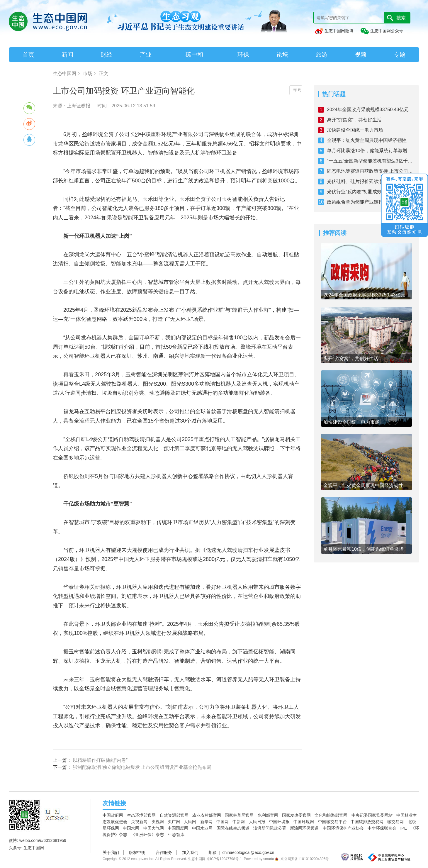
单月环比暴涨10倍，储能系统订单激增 (367, 151)
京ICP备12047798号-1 (224, 859)
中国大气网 (154, 828)
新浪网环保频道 (304, 828)
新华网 (206, 822)
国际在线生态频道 (233, 828)
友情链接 (114, 803)
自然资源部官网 (174, 815)
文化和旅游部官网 (331, 815)
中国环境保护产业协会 (343, 828)
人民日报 (257, 822)
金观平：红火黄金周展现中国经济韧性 (367, 140)
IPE (404, 828)
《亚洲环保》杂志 (147, 835)
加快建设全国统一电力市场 (355, 130)
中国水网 (131, 828)
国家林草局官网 (239, 815)
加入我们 (190, 852)
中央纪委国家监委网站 (372, 815)
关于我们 (111, 852)
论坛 (282, 55)
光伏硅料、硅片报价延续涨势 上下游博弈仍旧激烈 (371, 181)
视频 (361, 55)
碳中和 (194, 55)
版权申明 (137, 852)
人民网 (190, 822)
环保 (243, 55)
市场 (88, 73)
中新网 (239, 822)
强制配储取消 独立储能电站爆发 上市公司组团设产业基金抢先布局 (142, 767)
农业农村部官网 (207, 815)
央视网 (158, 822)
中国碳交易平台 (332, 822)
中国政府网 (113, 815)
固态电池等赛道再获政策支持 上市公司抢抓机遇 (371, 171)
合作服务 (164, 852)
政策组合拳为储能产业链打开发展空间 (367, 202)
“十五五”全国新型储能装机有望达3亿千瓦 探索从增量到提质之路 (371, 161)
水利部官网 (268, 815)
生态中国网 (64, 73)
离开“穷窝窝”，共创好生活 (354, 120)
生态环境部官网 (141, 815)
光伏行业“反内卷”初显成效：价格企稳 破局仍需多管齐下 (371, 192)
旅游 (322, 55)
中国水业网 (202, 828)
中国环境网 (304, 822)
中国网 (223, 822)
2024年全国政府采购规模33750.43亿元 (368, 110)
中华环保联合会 (382, 828)
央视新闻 (139, 822)
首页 (28, 55)
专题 (400, 55)
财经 (106, 55)
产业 (146, 55)
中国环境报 (279, 822)
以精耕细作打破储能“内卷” (100, 760)
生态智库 (176, 835)
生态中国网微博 (334, 31)
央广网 (174, 822)
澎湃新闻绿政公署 (270, 828)
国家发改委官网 (296, 815)
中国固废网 (178, 828)
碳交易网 (395, 822)
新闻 (67, 55)
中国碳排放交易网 (367, 822)
